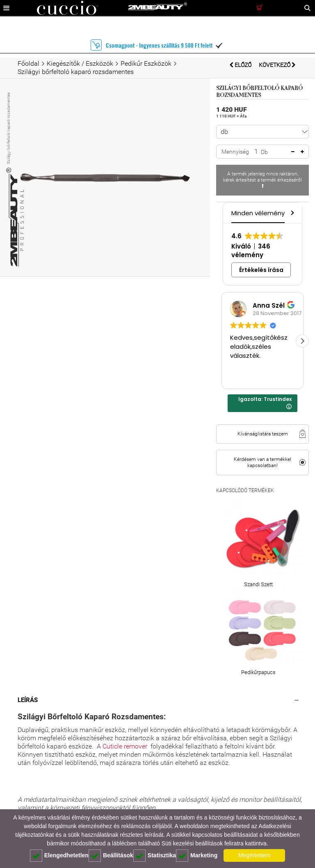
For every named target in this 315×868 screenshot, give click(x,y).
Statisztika (155, 856)
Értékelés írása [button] (261, 270)
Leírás (28, 700)
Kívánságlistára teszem (263, 434)
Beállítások (111, 856)
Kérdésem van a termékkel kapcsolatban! (262, 462)
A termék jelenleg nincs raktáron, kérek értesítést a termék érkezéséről (262, 180)
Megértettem (255, 855)
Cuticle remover (125, 746)
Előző (241, 65)
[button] (292, 213)
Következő (277, 65)
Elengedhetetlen (59, 856)
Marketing (197, 856)
